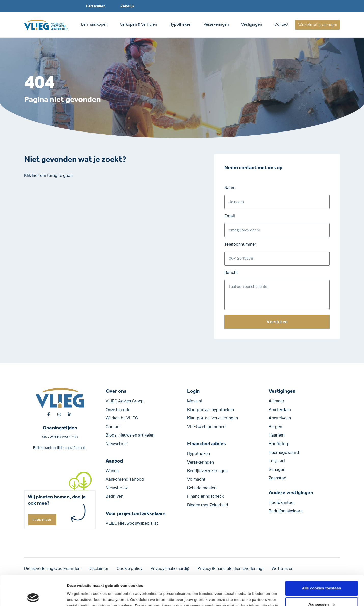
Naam (230, 188)
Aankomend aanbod (125, 479)
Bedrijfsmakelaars (286, 511)
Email (230, 216)
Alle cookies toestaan (321, 558)
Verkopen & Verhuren (139, 25)
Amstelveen (280, 418)
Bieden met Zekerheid (208, 505)
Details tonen (79, 596)
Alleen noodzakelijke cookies (321, 591)
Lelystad (277, 461)
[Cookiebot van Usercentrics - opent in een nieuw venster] (33, 596)
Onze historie (118, 410)
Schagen (277, 470)
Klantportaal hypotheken (211, 410)
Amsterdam (280, 410)
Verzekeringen (216, 25)
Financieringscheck (205, 496)
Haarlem (277, 435)
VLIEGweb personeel (207, 427)
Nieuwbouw (117, 488)
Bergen (275, 427)
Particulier (96, 6)
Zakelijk (127, 6)
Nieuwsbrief (117, 444)
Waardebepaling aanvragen (318, 25)
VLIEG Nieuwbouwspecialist (132, 523)
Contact (281, 25)
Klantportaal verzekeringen (213, 418)
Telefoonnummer (240, 244)
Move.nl (195, 401)
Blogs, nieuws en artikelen (130, 435)
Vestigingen (252, 25)
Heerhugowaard (284, 453)
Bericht (231, 273)
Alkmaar (277, 401)
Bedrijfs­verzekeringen (207, 471)
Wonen (112, 471)
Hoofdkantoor (282, 503)
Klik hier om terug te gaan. (49, 176)
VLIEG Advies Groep (125, 401)
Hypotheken (180, 25)
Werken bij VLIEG (122, 418)
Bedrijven (114, 496)
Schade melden (202, 488)
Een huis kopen (94, 25)
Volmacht (196, 479)
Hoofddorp (279, 444)
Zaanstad (278, 478)
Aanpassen (322, 575)
